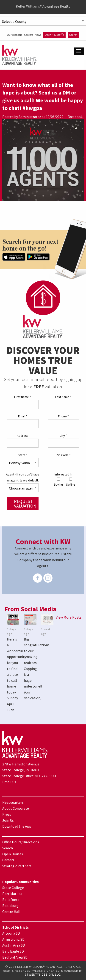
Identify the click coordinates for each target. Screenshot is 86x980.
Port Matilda (12, 894)
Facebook (75, 117)
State (23, 455)
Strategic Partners (17, 866)
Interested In (63, 474)
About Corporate (16, 808)
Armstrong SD (13, 939)
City (63, 436)
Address (23, 436)
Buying (58, 482)
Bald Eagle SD (13, 951)
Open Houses (54, 35)
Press (7, 814)
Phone (63, 416)
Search (73, 35)
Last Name (63, 397)
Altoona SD (11, 933)
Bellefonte (11, 900)
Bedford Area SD (15, 957)
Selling (71, 482)
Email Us (9, 782)
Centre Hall (11, 912)
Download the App (17, 826)
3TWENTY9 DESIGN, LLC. (43, 975)
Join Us (8, 820)
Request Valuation (25, 503)
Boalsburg (10, 906)
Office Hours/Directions (21, 842)
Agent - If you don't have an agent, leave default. (23, 477)
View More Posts (69, 617)
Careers (29, 35)
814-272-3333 (45, 776)
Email (23, 416)
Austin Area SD (14, 945)
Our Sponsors (15, 35)
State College (13, 888)
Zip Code (63, 455)
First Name (23, 397)
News (38, 35)
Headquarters (13, 802)
